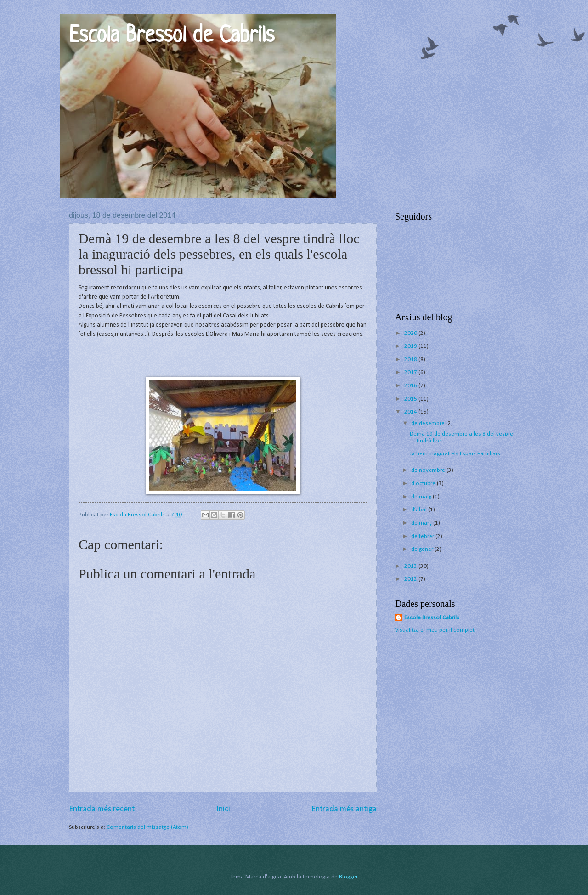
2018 (411, 360)
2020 (411, 333)
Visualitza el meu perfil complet (435, 630)
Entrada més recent (102, 809)
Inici (223, 809)
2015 (411, 399)
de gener (423, 549)
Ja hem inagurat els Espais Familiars (455, 454)
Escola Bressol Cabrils (432, 618)
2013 (411, 566)
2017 (411, 372)
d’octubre (424, 484)
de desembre (429, 423)
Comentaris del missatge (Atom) (147, 827)
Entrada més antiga (344, 809)
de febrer (423, 536)
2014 (411, 412)
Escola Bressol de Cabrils (172, 36)
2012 (411, 579)
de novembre (429, 470)
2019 (411, 346)
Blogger (348, 877)
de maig (422, 497)
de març (422, 523)
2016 (411, 386)
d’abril (420, 510)
